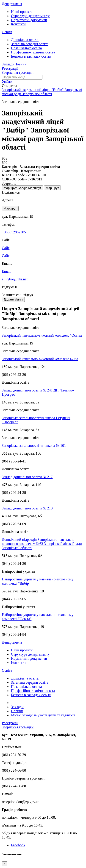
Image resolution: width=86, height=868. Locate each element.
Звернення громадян (18, 72)
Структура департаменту (30, 16)
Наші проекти (22, 12)
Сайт (6, 256)
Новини (21, 64)
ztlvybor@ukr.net (15, 279)
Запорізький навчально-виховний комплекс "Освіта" (43, 335)
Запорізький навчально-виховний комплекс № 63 (40, 359)
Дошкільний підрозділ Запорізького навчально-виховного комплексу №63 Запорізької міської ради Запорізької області (42, 544)
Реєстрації (10, 68)
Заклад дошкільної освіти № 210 (27, 508)
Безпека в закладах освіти (31, 56)
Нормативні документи (29, 20)
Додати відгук (13, 299)
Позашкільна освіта (26, 48)
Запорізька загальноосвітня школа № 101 (34, 446)
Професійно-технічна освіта (33, 52)
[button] (7, 81)
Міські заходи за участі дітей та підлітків (43, 715)
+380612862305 (14, 232)
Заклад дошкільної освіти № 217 (27, 477)
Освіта (7, 32)
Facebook (18, 845)
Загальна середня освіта (30, 44)
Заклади (8, 64)
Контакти (18, 24)
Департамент (12, 4)
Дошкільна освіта (25, 40)
